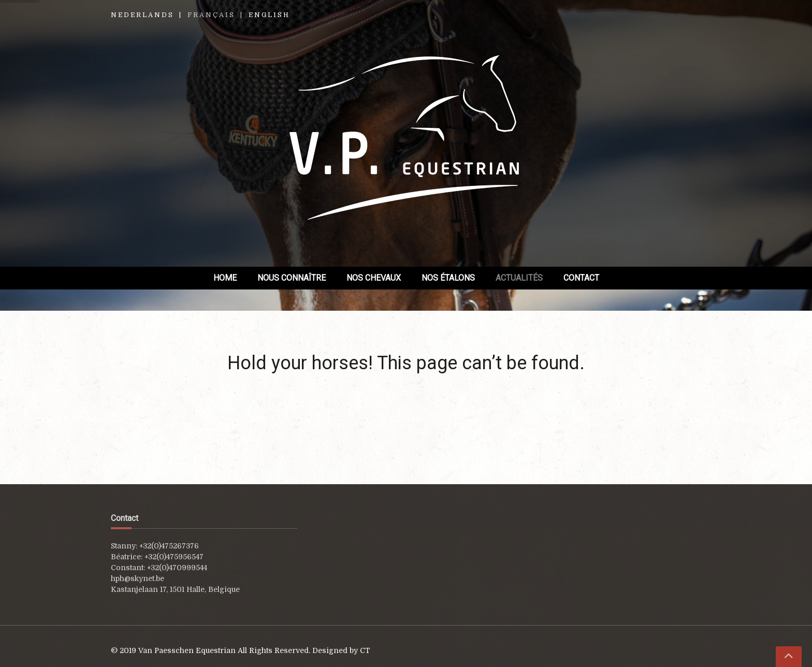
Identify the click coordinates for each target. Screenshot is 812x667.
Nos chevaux (374, 278)
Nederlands (142, 15)
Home (225, 278)
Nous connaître (292, 278)
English (269, 15)
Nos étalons (448, 278)
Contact (581, 278)
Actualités (519, 278)
